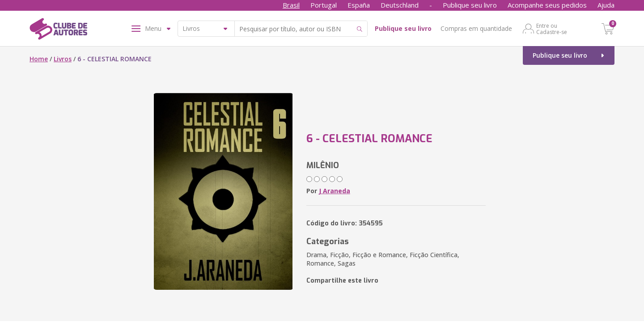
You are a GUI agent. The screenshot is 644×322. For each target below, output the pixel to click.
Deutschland (400, 5)
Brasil (291, 5)
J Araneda (335, 191)
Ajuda (606, 5)
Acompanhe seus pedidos (547, 5)
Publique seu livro (470, 5)
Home (39, 59)
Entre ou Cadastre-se (552, 29)
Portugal (324, 5)
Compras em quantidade (476, 28)
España (359, 5)
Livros (63, 59)
